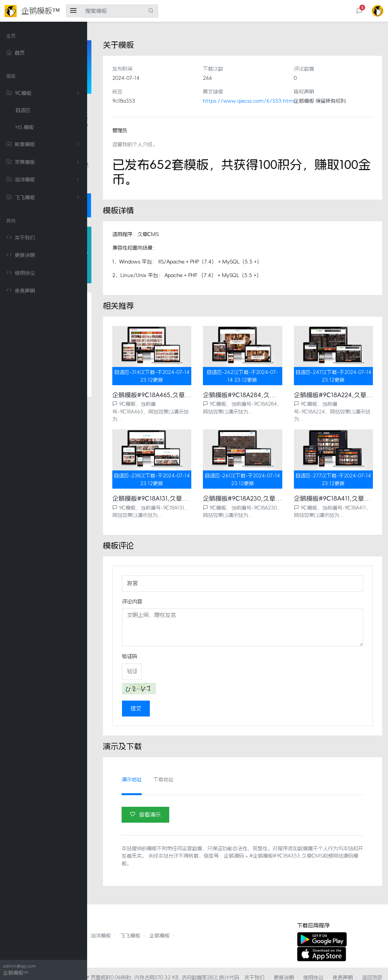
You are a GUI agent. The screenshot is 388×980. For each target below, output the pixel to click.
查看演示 (210, 799)
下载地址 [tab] (228, 764)
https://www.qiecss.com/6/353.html (293, 101)
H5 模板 (25, 127)
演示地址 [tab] (197, 764)
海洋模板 (44, 180)
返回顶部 (299, 970)
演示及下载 (120, 441)
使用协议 (21, 273)
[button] (359, 11)
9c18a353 (189, 101)
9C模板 (44, 93)
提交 (201, 693)
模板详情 (118, 379)
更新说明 (21, 255)
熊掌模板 (44, 145)
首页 (15, 53)
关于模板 (118, 364)
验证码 (195, 641)
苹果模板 (44, 162)
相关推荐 (118, 410)
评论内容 (197, 586)
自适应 (23, 110)
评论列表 (118, 425)
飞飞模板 (44, 198)
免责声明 (21, 291)
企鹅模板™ (164, 962)
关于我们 (21, 238)
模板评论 (118, 395)
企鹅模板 (247, 921)
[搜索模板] (112, 11)
